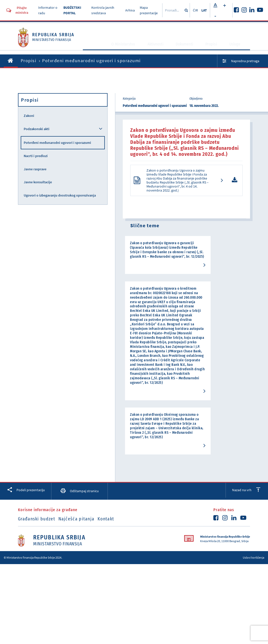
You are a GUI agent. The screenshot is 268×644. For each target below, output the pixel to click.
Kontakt (118, 543)
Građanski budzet (37, 543)
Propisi (215, 48)
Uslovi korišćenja (254, 582)
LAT (204, 10)
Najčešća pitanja (82, 543)
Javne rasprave (35, 169)
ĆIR (195, 10)
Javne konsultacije (38, 182)
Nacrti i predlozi (36, 156)
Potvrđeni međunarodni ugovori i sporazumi (57, 143)
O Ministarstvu (125, 48)
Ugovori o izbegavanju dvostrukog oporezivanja (60, 195)
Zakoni (29, 116)
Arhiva (130, 10)
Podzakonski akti (37, 129)
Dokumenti (188, 48)
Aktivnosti (159, 48)
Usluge (239, 48)
